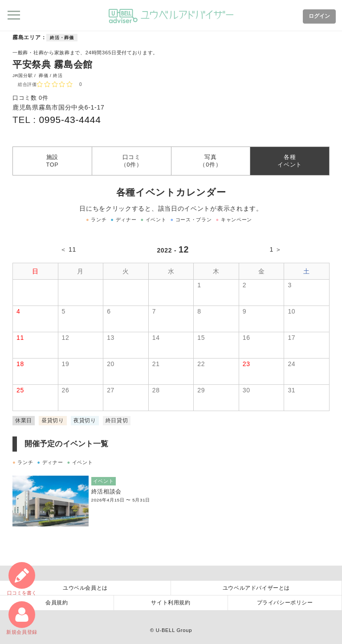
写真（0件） (210, 161)
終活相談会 (107, 492)
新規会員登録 (22, 618)
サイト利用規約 (171, 603)
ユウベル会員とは (85, 588)
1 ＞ (276, 249)
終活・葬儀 (62, 38)
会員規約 (57, 603)
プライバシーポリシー (285, 603)
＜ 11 (68, 249)
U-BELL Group (174, 630)
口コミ (22, 579)
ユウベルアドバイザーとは (256, 588)
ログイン (319, 16)
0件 (43, 98)
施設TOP (52, 161)
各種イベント (290, 161)
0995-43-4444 (70, 120)
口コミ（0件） (132, 161)
